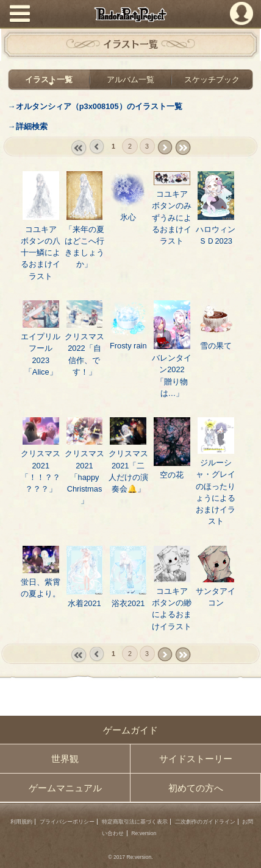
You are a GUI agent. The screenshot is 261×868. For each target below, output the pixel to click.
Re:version (144, 833)
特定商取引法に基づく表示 (135, 822)
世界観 (65, 759)
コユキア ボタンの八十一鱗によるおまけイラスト (41, 253)
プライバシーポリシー (67, 822)
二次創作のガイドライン (205, 822)
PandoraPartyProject (130, 14)
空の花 (172, 475)
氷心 (128, 217)
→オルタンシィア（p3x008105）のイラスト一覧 (95, 106)
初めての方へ (196, 788)
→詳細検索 (28, 126)
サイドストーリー (196, 759)
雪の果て (216, 346)
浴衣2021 (128, 603)
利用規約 (21, 822)
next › (165, 148)
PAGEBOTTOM (246, 851)
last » (183, 148)
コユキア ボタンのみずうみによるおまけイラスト (172, 217)
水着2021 (84, 603)
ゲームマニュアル (65, 788)
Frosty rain (128, 346)
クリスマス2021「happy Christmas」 (84, 477)
